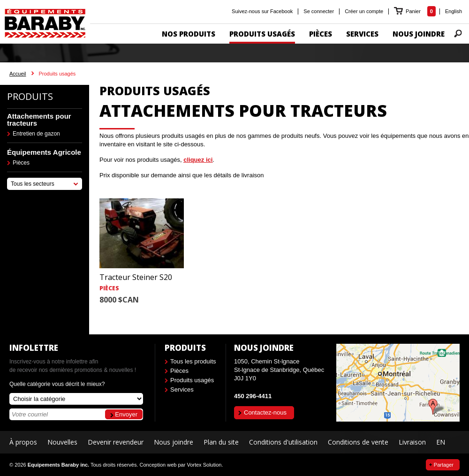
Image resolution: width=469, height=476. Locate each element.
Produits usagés (192, 380)
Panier (414, 11)
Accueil (18, 74)
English (454, 11)
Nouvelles (62, 442)
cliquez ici (198, 160)
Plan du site (221, 442)
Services (182, 389)
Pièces (21, 163)
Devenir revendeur (116, 442)
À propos (23, 442)
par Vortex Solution (200, 465)
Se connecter (319, 11)
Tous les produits (193, 361)
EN (441, 442)
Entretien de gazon (36, 134)
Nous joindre (174, 442)
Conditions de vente (358, 442)
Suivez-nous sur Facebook (262, 11)
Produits (30, 96)
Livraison (412, 442)
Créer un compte (364, 11)
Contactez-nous (265, 412)
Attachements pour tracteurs (39, 120)
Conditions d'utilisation (283, 442)
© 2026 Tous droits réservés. (74, 465)
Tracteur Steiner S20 (136, 277)
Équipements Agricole (44, 152)
